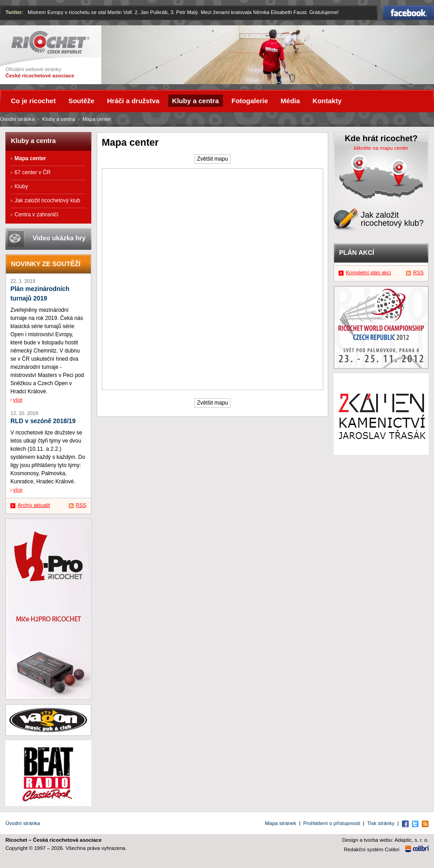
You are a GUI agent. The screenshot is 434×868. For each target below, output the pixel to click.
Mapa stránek (281, 823)
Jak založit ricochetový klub (47, 200)
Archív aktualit (34, 505)
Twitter (14, 12)
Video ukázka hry (59, 238)
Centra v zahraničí (36, 215)
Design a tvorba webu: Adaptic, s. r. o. (385, 840)
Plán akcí (357, 253)
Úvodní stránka (17, 119)
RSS (81, 505)
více (18, 400)
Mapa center (30, 158)
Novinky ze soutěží (46, 264)
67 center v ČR (33, 172)
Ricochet (50, 42)
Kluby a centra (59, 119)
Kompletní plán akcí (368, 272)
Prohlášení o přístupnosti (332, 823)
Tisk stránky (381, 823)
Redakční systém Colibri (372, 849)
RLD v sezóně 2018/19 (43, 421)
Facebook (408, 13)
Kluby (21, 186)
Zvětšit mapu (213, 159)
